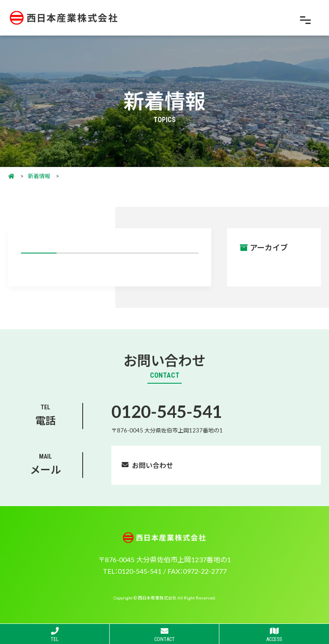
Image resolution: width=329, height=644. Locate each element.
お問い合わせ (153, 465)
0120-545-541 (167, 411)
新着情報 (39, 176)
